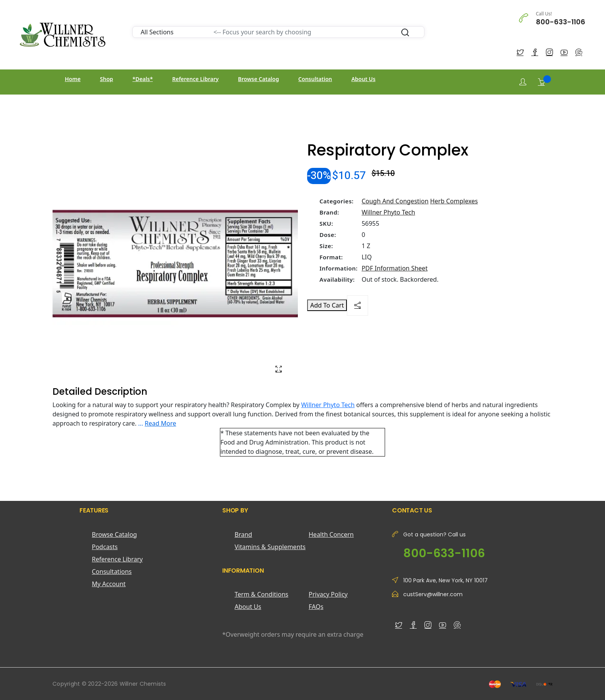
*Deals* (143, 79)
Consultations (112, 571)
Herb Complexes (454, 201)
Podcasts (105, 547)
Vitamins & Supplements (270, 547)
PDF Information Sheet (395, 268)
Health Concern (331, 534)
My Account (109, 584)
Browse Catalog (259, 79)
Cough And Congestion (395, 201)
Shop (106, 79)
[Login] (523, 82)
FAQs (316, 607)
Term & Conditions (261, 594)
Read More (160, 423)
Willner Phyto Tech (388, 212)
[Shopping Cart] (541, 82)
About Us (363, 79)
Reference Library (195, 79)
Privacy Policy (328, 594)
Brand (243, 534)
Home (73, 79)
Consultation (315, 79)
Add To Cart (327, 305)
